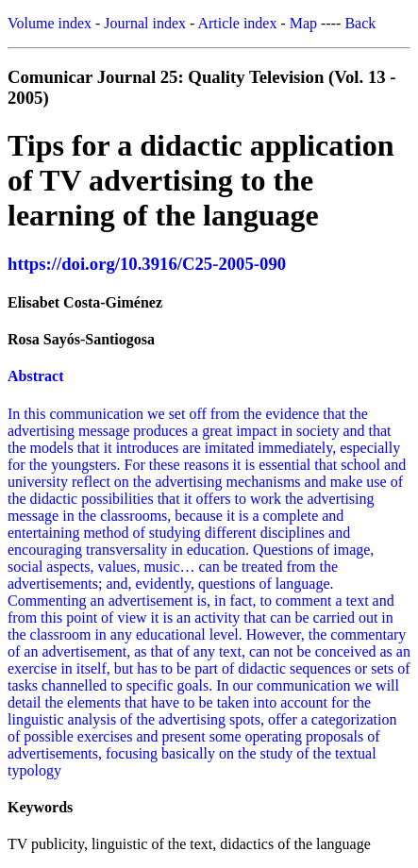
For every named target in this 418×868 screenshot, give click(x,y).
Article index (237, 23)
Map (303, 23)
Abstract (36, 376)
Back (360, 23)
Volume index (50, 23)
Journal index (145, 23)
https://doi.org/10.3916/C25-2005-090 (147, 264)
